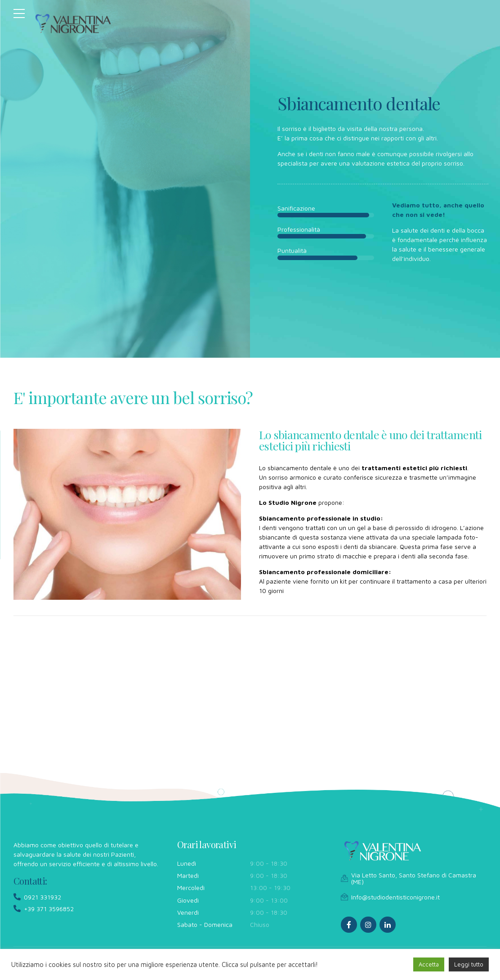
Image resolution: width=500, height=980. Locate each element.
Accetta (429, 964)
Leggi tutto (469, 964)
